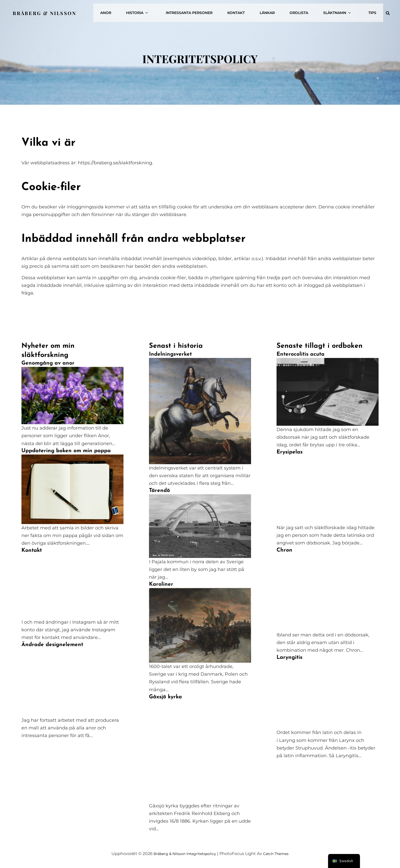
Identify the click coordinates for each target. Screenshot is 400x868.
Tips (374, 11)
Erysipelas (290, 452)
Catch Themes (280, 854)
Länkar (283, 11)
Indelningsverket (170, 354)
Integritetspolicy (201, 854)
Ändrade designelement (52, 645)
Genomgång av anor (48, 363)
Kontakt (255, 11)
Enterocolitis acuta (301, 354)
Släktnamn (346, 11)
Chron (284, 550)
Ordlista (311, 11)
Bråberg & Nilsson (47, 11)
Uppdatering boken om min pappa (66, 451)
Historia (166, 11)
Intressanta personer (211, 11)
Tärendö (159, 491)
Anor (138, 11)
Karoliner (161, 584)
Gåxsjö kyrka (165, 697)
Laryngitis (289, 657)
